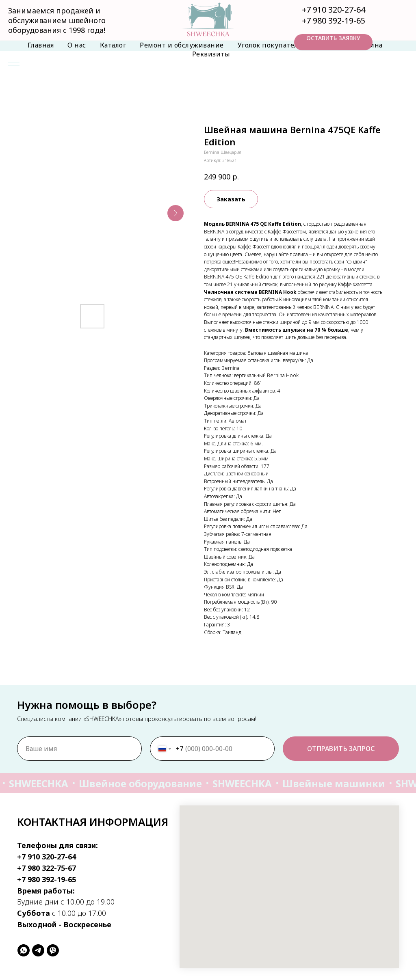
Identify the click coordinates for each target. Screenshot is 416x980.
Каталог (113, 45)
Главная (41, 45)
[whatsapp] (24, 950)
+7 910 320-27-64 (334, 10)
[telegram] (38, 950)
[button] (333, 42)
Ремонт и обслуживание (182, 45)
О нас (77, 45)
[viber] (53, 950)
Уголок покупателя (270, 45)
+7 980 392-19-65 (334, 21)
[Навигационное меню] (14, 63)
